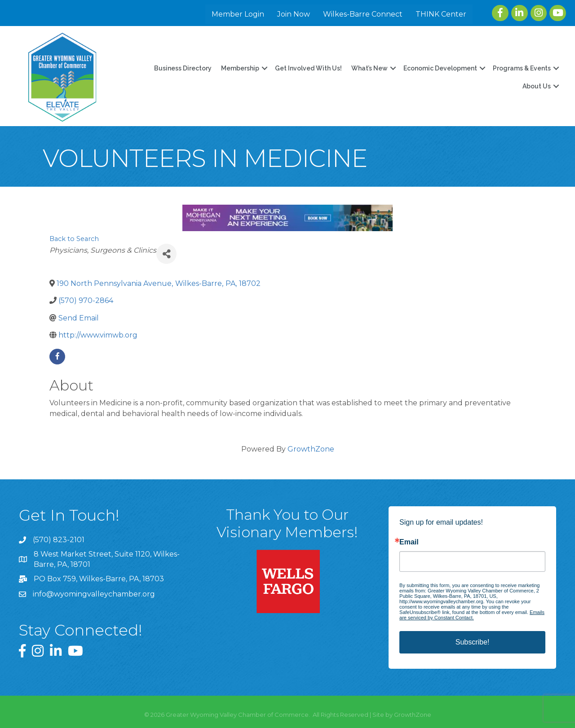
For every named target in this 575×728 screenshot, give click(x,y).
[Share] (166, 254)
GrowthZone (311, 449)
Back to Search (74, 239)
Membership (240, 68)
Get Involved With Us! (308, 68)
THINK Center (441, 14)
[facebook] (57, 357)
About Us (537, 86)
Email (409, 542)
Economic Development (440, 68)
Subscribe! (473, 642)
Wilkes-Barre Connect (363, 14)
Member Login (238, 14)
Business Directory (183, 68)
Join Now (294, 14)
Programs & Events (522, 68)
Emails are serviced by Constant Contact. (472, 615)
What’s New (369, 68)
